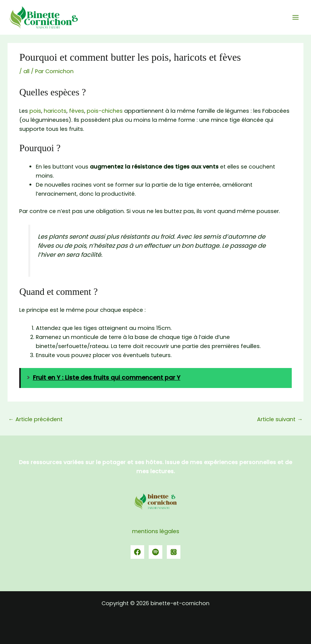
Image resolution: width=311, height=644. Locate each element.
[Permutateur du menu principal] (296, 17)
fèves (77, 111)
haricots (55, 111)
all (26, 71)
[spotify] (155, 552)
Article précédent (35, 419)
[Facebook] (137, 552)
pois (35, 111)
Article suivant (280, 419)
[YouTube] (174, 552)
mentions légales (156, 531)
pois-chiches (105, 111)
